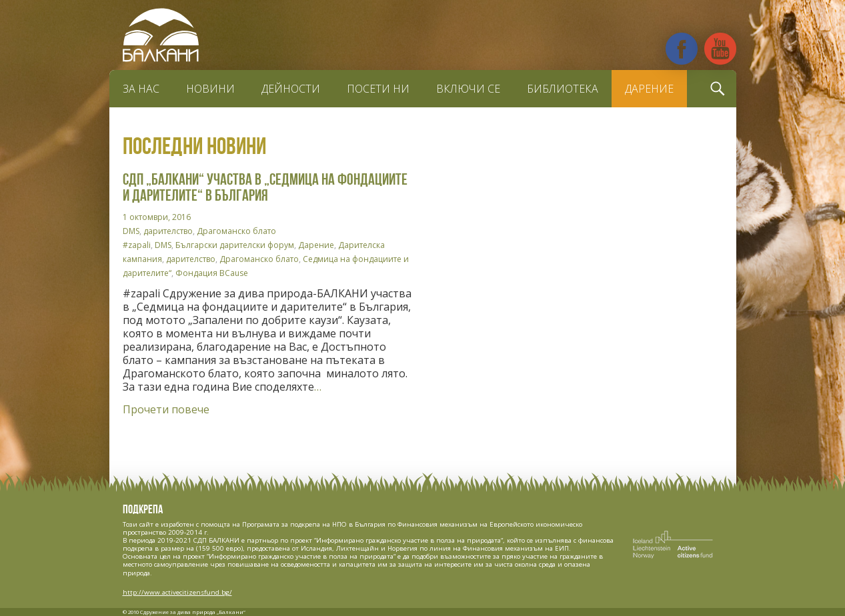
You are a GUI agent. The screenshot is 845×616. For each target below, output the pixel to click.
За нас (141, 89)
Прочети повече (166, 409)
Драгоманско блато (236, 231)
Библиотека (563, 89)
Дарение (649, 89)
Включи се (468, 89)
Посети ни (378, 89)
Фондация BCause (212, 273)
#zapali (137, 245)
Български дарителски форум (235, 245)
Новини (210, 89)
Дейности (291, 89)
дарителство (168, 231)
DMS (131, 231)
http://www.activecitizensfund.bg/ (177, 592)
